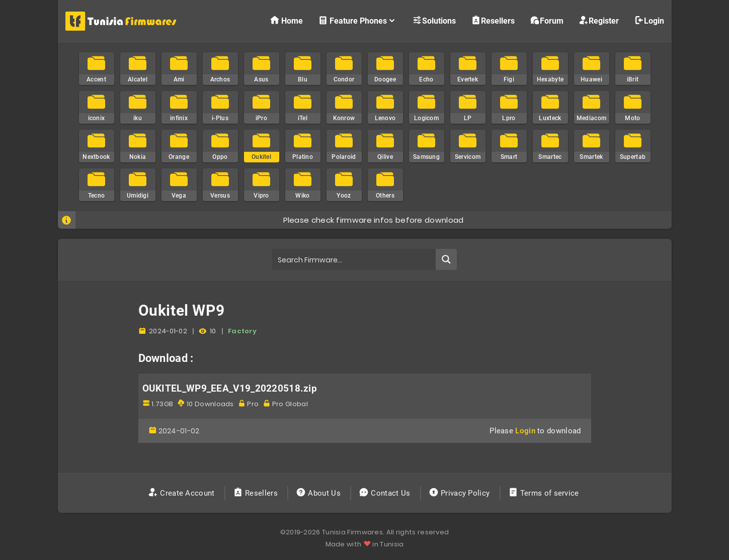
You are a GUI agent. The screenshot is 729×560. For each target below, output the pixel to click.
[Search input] (354, 259)
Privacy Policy (460, 493)
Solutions (434, 20)
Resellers (493, 20)
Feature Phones (357, 20)
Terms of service (545, 493)
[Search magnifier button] (446, 259)
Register (599, 20)
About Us (319, 493)
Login (649, 20)
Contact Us (386, 493)
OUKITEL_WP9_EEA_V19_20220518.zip (230, 389)
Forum (547, 20)
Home (286, 20)
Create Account (182, 493)
